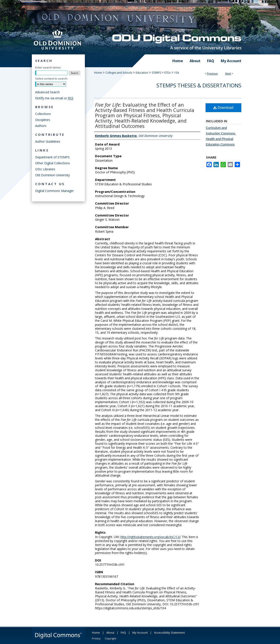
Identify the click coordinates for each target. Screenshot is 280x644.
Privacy (96, 638)
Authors (41, 126)
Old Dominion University (52, 175)
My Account (140, 632)
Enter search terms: (48, 67)
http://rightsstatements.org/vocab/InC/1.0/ (151, 537)
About (110, 632)
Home (98, 73)
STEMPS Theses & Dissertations (199, 85)
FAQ (123, 632)
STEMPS (156, 73)
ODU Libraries (45, 169)
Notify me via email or (54, 98)
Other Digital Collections (52, 163)
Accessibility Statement (169, 632)
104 (176, 73)
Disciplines (43, 120)
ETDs (168, 73)
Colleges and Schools (119, 73)
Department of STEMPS (52, 157)
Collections (43, 114)
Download (223, 108)
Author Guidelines (48, 141)
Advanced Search (47, 92)
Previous (212, 74)
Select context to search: (51, 79)
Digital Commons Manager (54, 191)
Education (142, 73)
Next (228, 74)
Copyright (110, 638)
